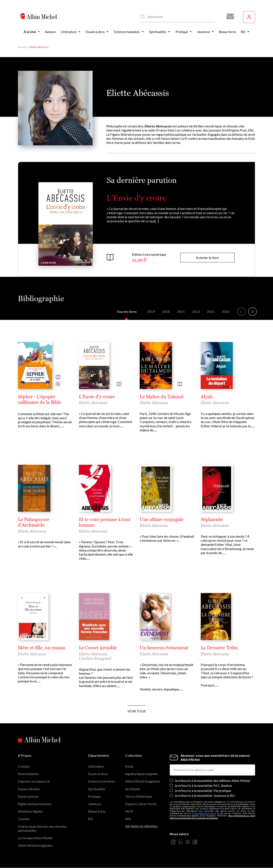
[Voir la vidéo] (58, 384)
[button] (241, 312)
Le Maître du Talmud (162, 397)
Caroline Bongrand (95, 658)
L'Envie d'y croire (136, 198)
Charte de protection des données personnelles (42, 828)
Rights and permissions (35, 804)
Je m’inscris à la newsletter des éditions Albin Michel (212, 781)
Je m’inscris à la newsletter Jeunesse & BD (205, 795)
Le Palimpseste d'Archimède (34, 522)
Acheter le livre (207, 258)
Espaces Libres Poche (141, 804)
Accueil (22, 47)
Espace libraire (29, 789)
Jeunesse (95, 804)
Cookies (24, 819)
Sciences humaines (102, 781)
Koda (129, 766)
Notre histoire (28, 774)
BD (91, 819)
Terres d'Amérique (139, 796)
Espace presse (28, 796)
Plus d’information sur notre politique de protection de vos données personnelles (212, 817)
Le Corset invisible (98, 648)
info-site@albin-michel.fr (205, 813)
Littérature (96, 766)
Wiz (128, 819)
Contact (24, 766)
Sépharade (212, 520)
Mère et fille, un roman (42, 648)
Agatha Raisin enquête (141, 774)
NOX (129, 811)
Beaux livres (97, 811)
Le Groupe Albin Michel (35, 838)
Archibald (132, 789)
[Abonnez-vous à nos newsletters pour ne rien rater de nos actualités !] (229, 16)
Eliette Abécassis (93, 403)
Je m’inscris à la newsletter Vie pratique (203, 791)
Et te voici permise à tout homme (105, 522)
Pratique (94, 796)
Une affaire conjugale (162, 520)
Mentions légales (30, 811)
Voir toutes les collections (141, 826)
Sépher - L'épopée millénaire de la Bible (40, 400)
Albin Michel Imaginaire (35, 845)
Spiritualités (97, 789)
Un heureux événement (164, 648)
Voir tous (137, 711)
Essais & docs (98, 774)
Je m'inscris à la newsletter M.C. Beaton (203, 785)
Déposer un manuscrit (34, 781)
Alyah (207, 397)
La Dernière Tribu (219, 648)
